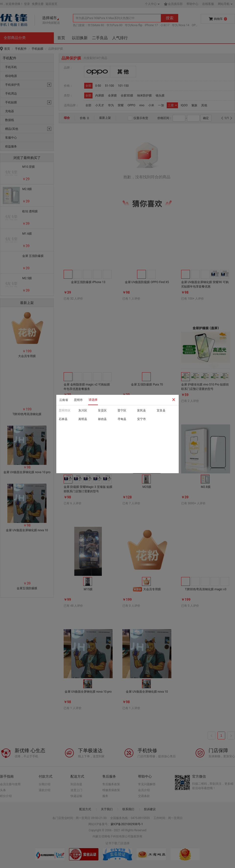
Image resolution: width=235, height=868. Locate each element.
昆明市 (78, 400)
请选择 (93, 400)
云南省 (64, 400)
